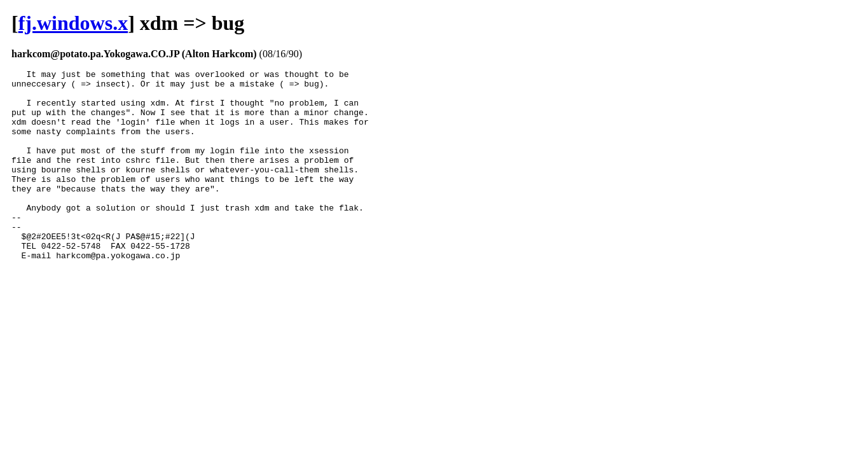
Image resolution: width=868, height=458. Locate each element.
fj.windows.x (73, 23)
